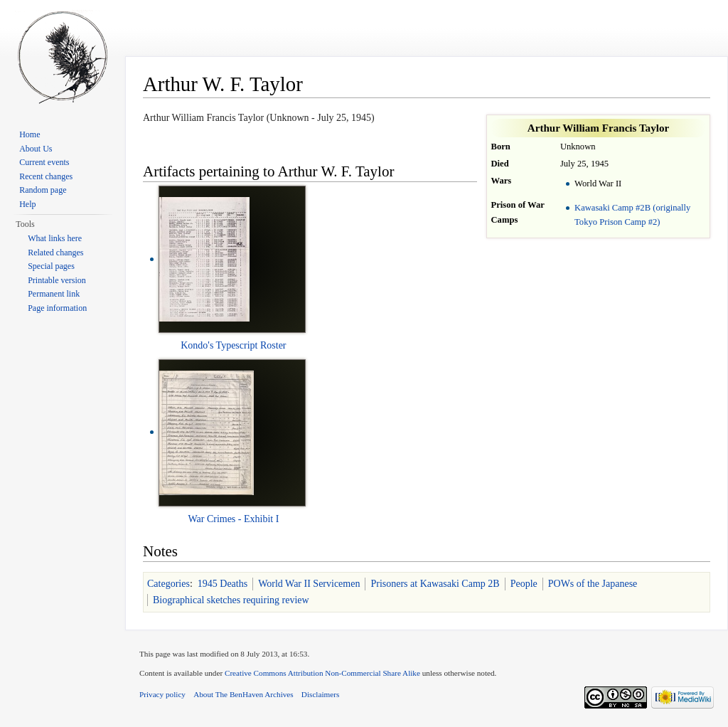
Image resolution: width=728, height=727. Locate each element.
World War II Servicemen (309, 584)
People (524, 584)
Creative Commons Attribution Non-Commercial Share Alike (322, 673)
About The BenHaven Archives (243, 694)
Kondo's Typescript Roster (233, 345)
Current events (44, 162)
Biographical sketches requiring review (231, 600)
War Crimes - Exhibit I (233, 519)
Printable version (57, 280)
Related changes (55, 253)
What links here (55, 238)
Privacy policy (162, 694)
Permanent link (54, 294)
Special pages (51, 266)
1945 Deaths (223, 584)
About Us (36, 149)
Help (27, 204)
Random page (43, 190)
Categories (168, 584)
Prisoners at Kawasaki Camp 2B (435, 584)
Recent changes (46, 176)
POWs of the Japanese (593, 584)
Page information (57, 308)
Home (30, 134)
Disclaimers (320, 694)
